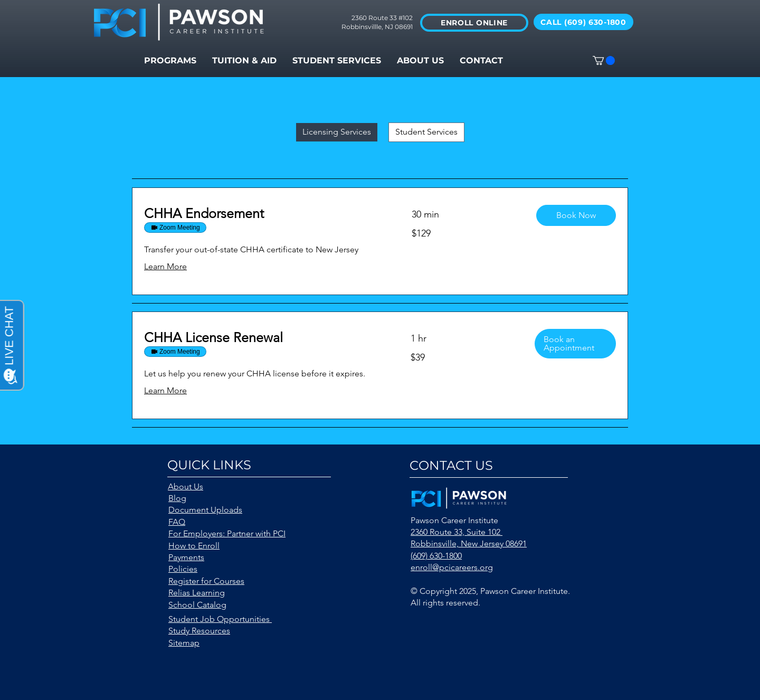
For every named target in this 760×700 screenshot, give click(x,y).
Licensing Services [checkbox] (337, 132)
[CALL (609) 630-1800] (583, 22)
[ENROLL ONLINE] (474, 23)
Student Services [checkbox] (426, 132)
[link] (265, 214)
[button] (337, 61)
